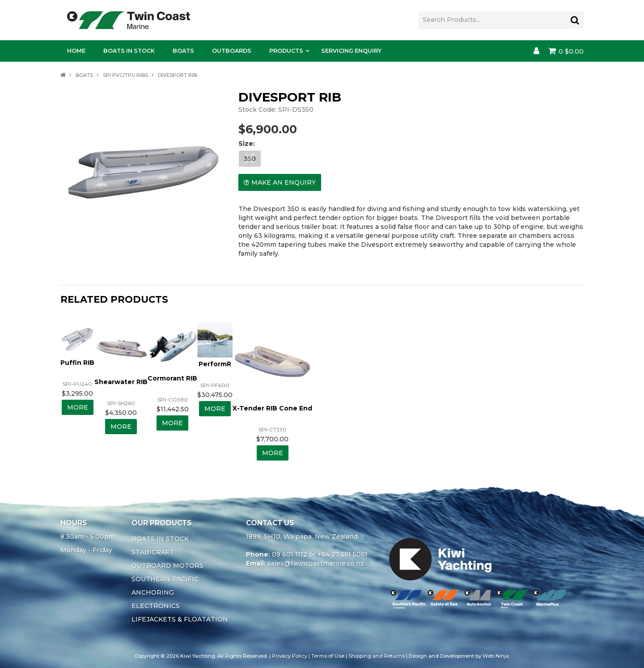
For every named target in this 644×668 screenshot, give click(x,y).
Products (286, 51)
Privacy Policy (290, 656)
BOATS (84, 75)
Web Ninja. (496, 656)
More (78, 407)
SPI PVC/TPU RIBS (125, 75)
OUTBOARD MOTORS (167, 566)
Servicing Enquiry (351, 51)
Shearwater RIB (121, 382)
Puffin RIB (77, 363)
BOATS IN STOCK (160, 539)
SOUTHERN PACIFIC (165, 579)
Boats (183, 51)
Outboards (232, 51)
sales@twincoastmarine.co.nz (316, 563)
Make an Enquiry (284, 182)
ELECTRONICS (156, 606)
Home (76, 51)
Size (246, 144)
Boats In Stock (129, 51)
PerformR (215, 364)
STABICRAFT (153, 552)
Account (536, 51)
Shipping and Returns (377, 656)
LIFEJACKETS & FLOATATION (180, 619)
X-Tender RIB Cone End (272, 408)
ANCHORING (153, 592)
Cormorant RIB (172, 378)
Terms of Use (328, 656)
